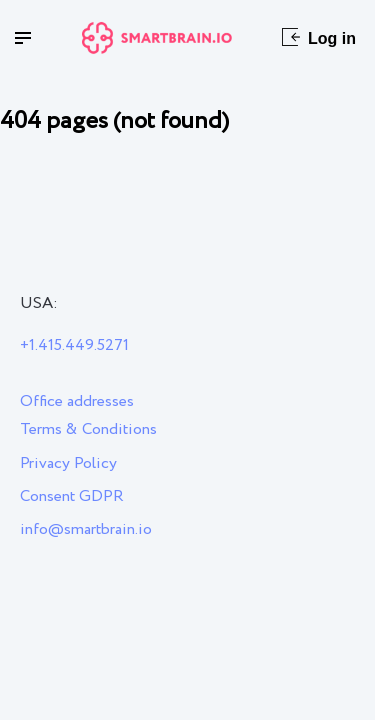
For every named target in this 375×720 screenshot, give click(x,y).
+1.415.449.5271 (74, 345)
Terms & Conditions (88, 429)
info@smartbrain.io (86, 529)
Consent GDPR (72, 496)
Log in (319, 37)
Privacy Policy (68, 463)
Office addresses (77, 401)
